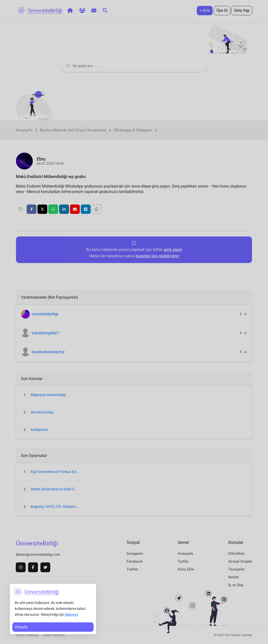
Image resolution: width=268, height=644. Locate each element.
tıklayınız (71, 615)
